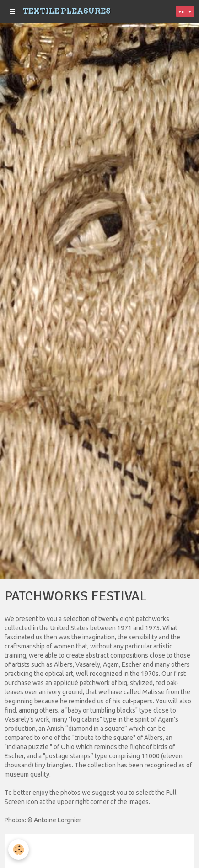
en (182, 11)
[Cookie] (19, 849)
